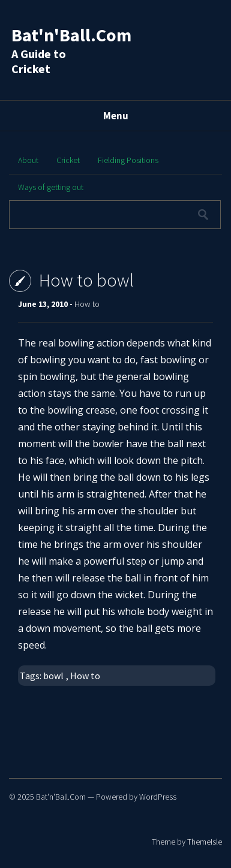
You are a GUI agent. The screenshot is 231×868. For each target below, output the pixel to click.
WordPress (158, 797)
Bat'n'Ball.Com (71, 35)
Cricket (68, 160)
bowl (53, 676)
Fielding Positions (128, 160)
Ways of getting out (51, 187)
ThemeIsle (205, 842)
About (28, 160)
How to (87, 304)
